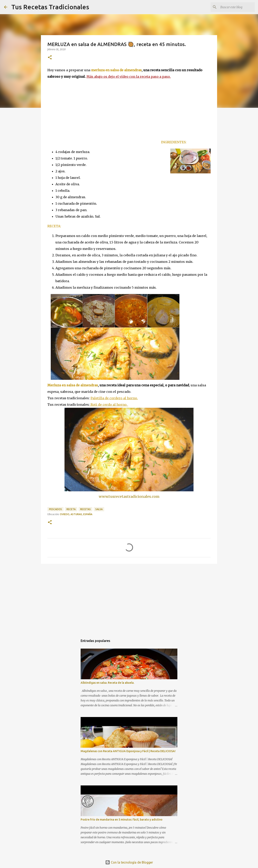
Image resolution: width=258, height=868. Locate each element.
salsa (99, 509)
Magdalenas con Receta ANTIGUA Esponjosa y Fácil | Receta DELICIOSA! (128, 751)
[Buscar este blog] (234, 7)
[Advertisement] (129, 598)
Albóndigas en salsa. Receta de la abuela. (107, 683)
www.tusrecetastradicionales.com (129, 496)
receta (71, 509)
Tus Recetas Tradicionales (50, 7)
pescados (55, 509)
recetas (85, 509)
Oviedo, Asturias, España (76, 514)
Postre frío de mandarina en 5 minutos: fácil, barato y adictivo (122, 820)
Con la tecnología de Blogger (129, 862)
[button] (50, 58)
